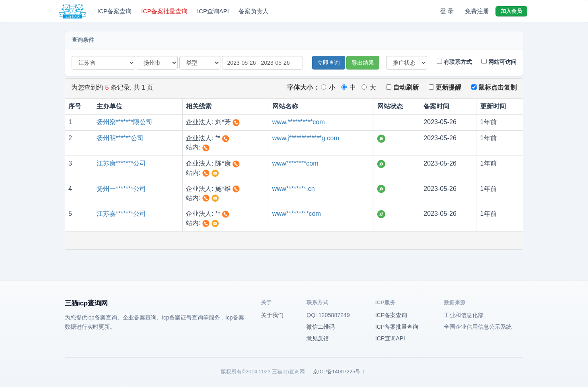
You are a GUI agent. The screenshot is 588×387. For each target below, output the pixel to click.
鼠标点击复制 (494, 87)
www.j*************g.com (306, 138)
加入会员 (511, 11)
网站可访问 (499, 62)
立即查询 (329, 63)
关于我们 (272, 315)
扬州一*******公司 (121, 189)
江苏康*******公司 (121, 163)
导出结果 (363, 63)
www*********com (297, 214)
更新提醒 (445, 87)
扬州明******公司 (120, 138)
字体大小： (303, 87)
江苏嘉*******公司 (121, 214)
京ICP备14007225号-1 (339, 372)
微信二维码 (321, 327)
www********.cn (294, 189)
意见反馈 (318, 338)
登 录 (447, 11)
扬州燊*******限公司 (125, 122)
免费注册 (477, 11)
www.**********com (299, 122)
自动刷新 (402, 87)
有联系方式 (454, 62)
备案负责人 (254, 11)
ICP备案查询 (114, 11)
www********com (295, 163)
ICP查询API (213, 11)
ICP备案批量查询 (164, 11)
